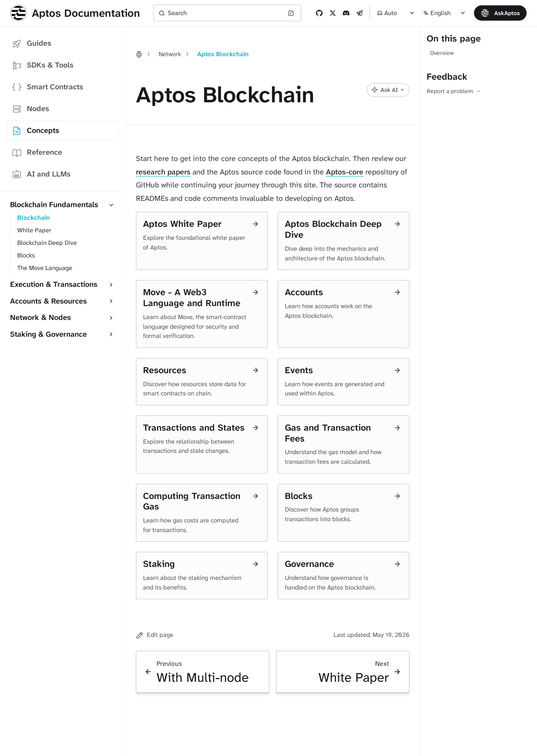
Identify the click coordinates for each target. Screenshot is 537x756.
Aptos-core (345, 172)
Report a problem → (454, 91)
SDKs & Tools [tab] (43, 65)
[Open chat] (500, 13)
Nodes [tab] (30, 109)
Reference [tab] (37, 152)
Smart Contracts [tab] (47, 87)
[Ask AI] (388, 90)
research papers (163, 172)
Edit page (155, 635)
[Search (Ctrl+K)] (227, 13)
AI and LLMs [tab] (41, 174)
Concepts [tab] (35, 131)
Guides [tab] (31, 43)
